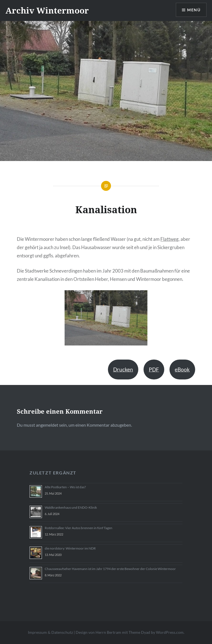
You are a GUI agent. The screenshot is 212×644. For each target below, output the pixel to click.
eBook (182, 369)
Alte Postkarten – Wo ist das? (65, 487)
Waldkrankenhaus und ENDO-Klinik (71, 507)
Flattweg (169, 239)
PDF (154, 369)
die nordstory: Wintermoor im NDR (70, 548)
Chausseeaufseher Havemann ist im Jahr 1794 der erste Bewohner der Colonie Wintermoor (110, 569)
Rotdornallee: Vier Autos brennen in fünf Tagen (79, 528)
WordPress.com (170, 632)
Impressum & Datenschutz (50, 632)
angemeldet (47, 425)
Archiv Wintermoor (47, 10)
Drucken (123, 369)
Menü (194, 10)
